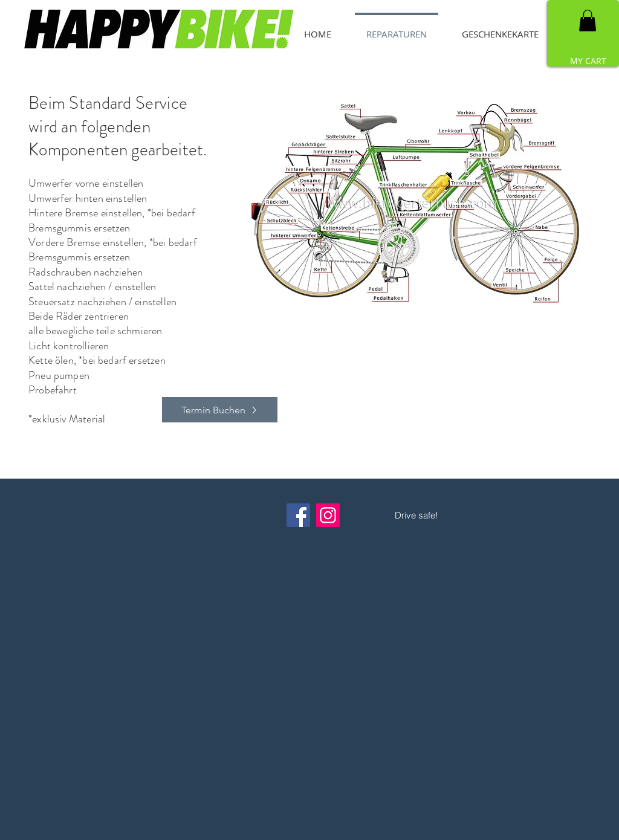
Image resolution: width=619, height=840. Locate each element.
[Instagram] (328, 515)
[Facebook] (298, 515)
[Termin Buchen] (220, 410)
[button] (588, 21)
